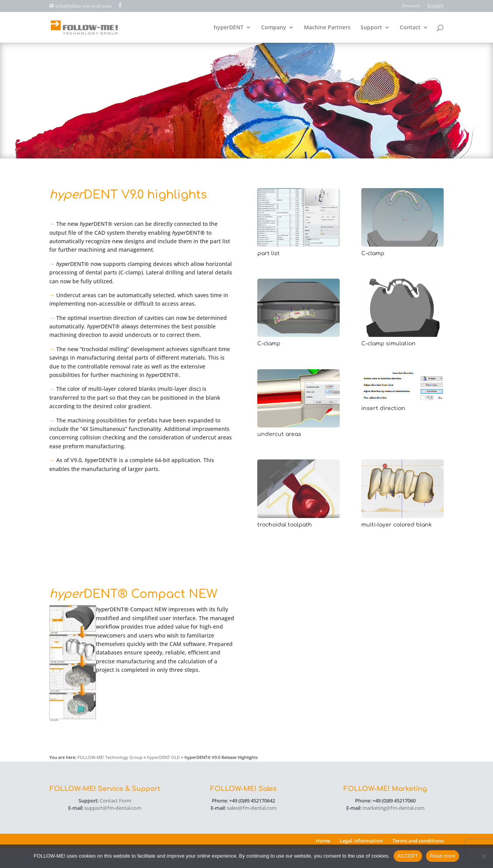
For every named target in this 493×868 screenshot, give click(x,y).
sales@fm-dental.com (252, 808)
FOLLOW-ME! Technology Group (110, 757)
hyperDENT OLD (163, 757)
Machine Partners (327, 28)
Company (274, 28)
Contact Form (116, 801)
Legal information (361, 841)
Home (323, 841)
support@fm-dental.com (113, 808)
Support (371, 28)
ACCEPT (408, 856)
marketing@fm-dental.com (393, 808)
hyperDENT (229, 28)
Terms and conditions (418, 841)
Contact (410, 28)
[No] (483, 856)
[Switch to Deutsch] (411, 8)
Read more (443, 856)
